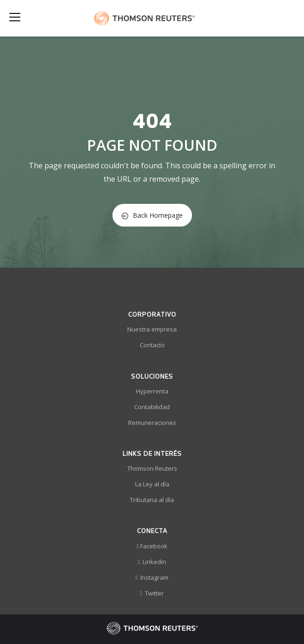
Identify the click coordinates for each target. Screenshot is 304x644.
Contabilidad (152, 407)
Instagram (152, 577)
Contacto (152, 345)
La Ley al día (152, 484)
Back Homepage (152, 215)
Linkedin (152, 562)
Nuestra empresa (152, 329)
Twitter (152, 593)
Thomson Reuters (152, 468)
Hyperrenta (152, 391)
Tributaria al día (152, 500)
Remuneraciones (152, 423)
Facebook (152, 546)
